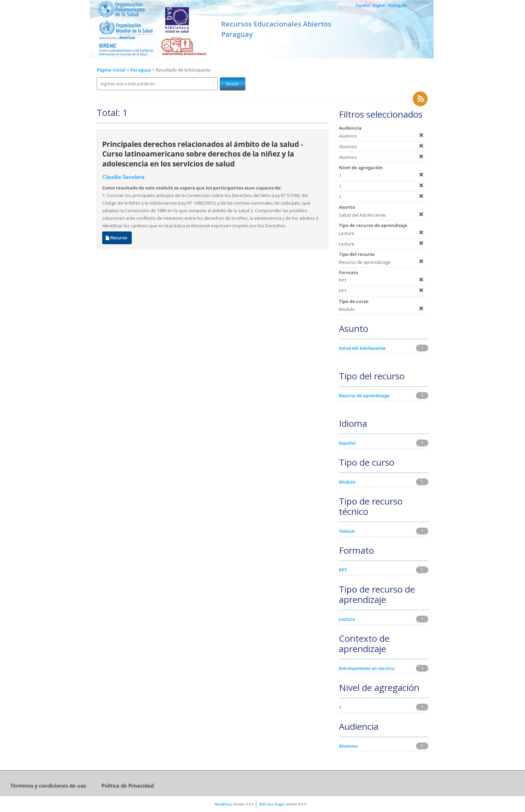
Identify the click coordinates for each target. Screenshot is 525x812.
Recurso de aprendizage (364, 396)
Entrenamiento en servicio (367, 668)
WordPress (223, 804)
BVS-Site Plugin (272, 804)
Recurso (117, 238)
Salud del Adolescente (362, 348)
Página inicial (111, 70)
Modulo (347, 482)
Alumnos (348, 746)
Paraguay (141, 70)
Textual (347, 531)
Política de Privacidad (128, 786)
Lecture (347, 619)
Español (363, 5)
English (379, 5)
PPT (343, 570)
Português (397, 5)
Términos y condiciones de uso (48, 786)
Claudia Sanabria (123, 177)
